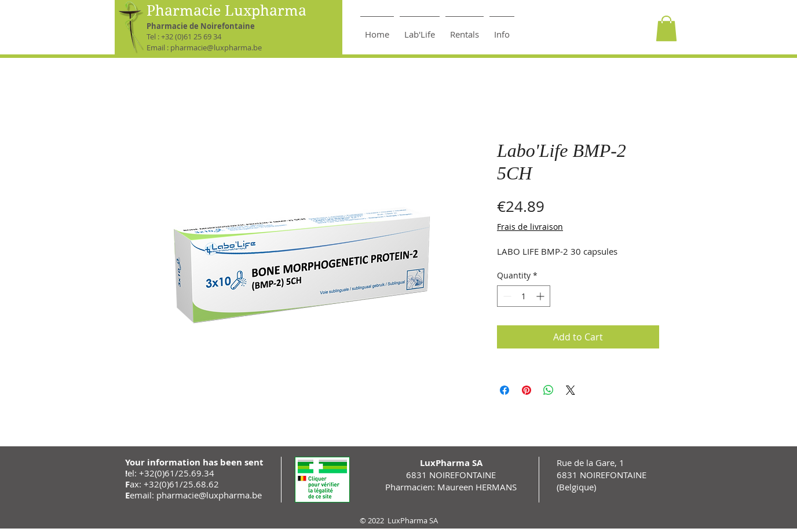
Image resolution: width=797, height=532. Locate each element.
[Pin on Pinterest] (527, 390)
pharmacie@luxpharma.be (216, 47)
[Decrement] (506, 296)
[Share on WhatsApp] (549, 390)
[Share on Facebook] (504, 390)
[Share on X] (571, 390)
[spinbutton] (524, 296)
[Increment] (541, 296)
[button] (666, 28)
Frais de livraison (530, 227)
